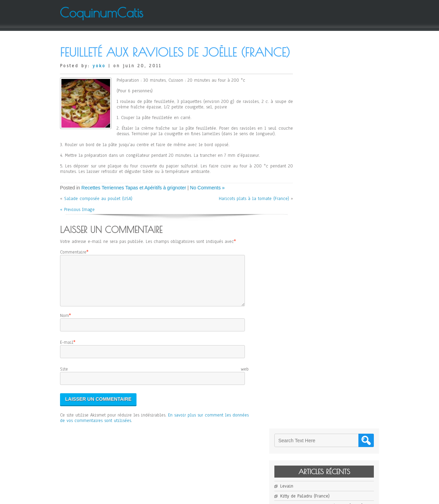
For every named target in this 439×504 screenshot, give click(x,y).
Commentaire (73, 273)
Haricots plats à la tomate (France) (244, 219)
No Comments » (207, 208)
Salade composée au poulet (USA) (98, 219)
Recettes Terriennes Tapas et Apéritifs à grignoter (134, 208)
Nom (64, 344)
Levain (310, 102)
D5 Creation (240, 496)
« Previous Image (77, 230)
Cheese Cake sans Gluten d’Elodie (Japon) (339, 124)
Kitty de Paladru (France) (329, 112)
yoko (99, 81)
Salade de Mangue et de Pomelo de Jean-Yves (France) (339, 149)
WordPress (288, 496)
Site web (154, 398)
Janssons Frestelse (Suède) (330, 137)
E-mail (67, 371)
